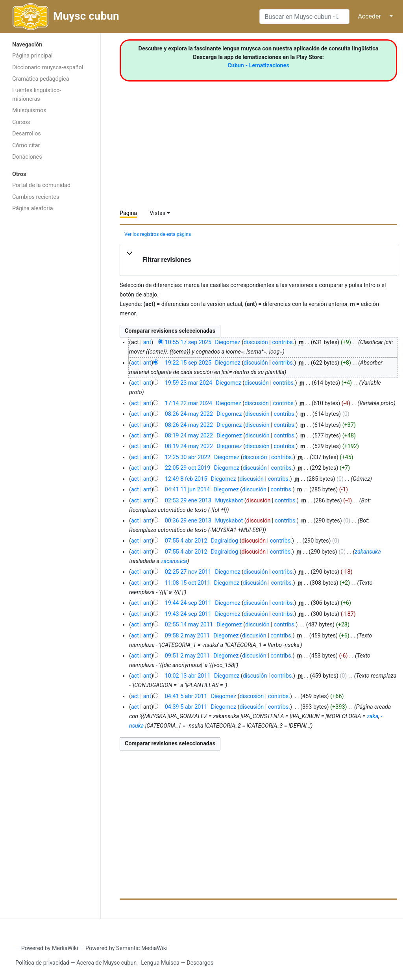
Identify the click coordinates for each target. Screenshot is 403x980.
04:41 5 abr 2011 (186, 696)
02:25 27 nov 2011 (188, 572)
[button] (258, 260)
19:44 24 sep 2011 (188, 603)
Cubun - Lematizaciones (258, 66)
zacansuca (174, 561)
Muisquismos (29, 110)
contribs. (283, 342)
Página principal (32, 56)
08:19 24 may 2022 (189, 436)
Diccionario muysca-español (48, 68)
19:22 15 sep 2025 (188, 363)
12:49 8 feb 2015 (186, 479)
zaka (372, 716)
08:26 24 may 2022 (189, 414)
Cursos (21, 122)
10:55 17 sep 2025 (188, 342)
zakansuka (368, 552)
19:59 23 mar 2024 (189, 383)
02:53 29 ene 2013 (188, 501)
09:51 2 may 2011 (187, 656)
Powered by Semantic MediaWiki (127, 948)
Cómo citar (26, 145)
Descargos (200, 963)
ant (147, 342)
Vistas (157, 213)
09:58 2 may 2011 (187, 636)
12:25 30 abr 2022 (188, 457)
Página (128, 213)
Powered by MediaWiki (50, 948)
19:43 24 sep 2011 (188, 614)
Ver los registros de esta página (158, 234)
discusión (256, 342)
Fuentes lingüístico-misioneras (37, 95)
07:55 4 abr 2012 (186, 541)
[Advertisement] (50, 341)
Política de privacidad (42, 963)
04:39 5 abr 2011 (186, 707)
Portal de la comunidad (41, 185)
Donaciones (27, 157)
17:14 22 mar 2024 (189, 403)
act (135, 363)
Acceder (369, 16)
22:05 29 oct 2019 (188, 468)
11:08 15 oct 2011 (188, 583)
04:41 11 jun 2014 (187, 490)
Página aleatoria (33, 208)
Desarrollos (27, 134)
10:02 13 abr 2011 (188, 676)
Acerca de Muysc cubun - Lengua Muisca (128, 963)
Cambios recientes (36, 197)
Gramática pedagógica (41, 79)
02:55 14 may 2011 (189, 625)
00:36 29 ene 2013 (188, 521)
